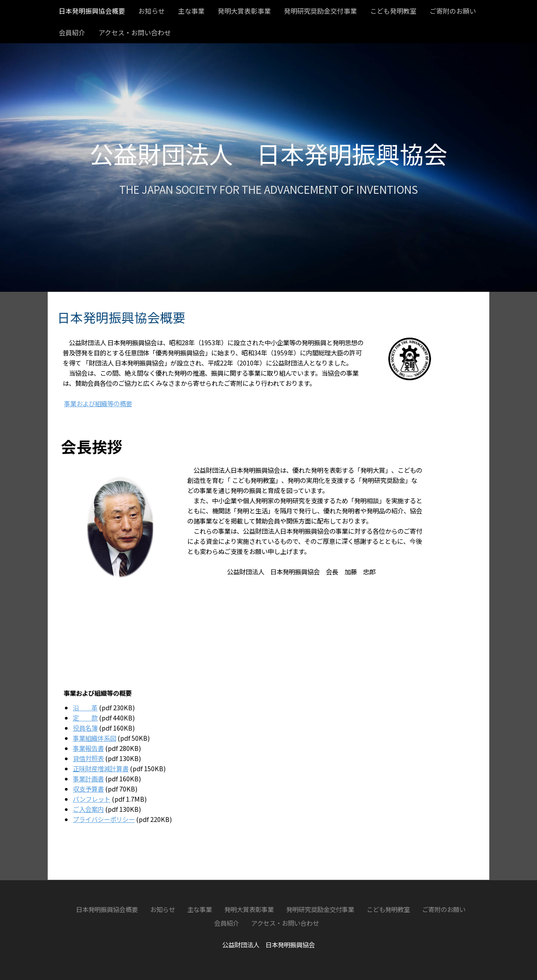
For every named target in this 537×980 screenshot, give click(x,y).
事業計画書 (88, 778)
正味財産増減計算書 (101, 768)
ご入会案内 (88, 809)
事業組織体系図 (95, 738)
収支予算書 (88, 789)
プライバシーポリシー (104, 819)
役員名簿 (85, 728)
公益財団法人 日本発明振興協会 (268, 153)
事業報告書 (88, 748)
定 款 (85, 718)
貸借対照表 (88, 758)
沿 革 (85, 707)
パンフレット (92, 799)
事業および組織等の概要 (98, 403)
